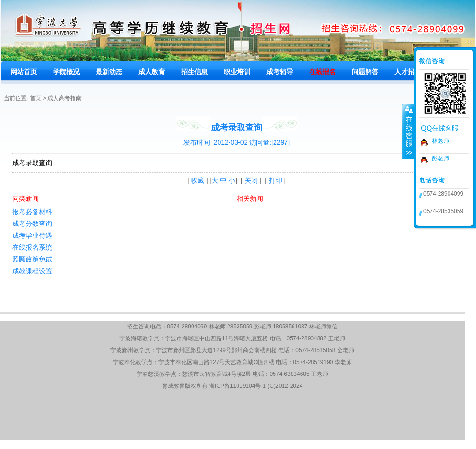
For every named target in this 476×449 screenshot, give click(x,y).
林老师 (440, 141)
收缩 (408, 131)
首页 (36, 98)
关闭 (251, 180)
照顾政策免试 (32, 259)
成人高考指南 (64, 98)
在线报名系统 (32, 247)
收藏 (198, 180)
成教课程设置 (32, 271)
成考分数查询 (32, 224)
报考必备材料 (32, 212)
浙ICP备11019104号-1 (238, 386)
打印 (275, 180)
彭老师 (440, 159)
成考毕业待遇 (32, 235)
